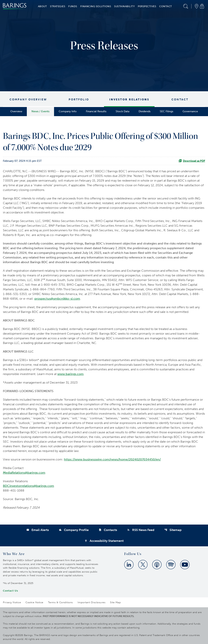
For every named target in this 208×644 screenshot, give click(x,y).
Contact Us (10, 591)
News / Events (40, 111)
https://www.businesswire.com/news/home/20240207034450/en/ (112, 459)
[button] (186, 6)
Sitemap (173, 530)
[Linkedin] (129, 565)
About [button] (42, 6)
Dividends (145, 111)
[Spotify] (171, 565)
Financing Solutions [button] (96, 6)
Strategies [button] (58, 6)
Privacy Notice (12, 602)
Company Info (68, 111)
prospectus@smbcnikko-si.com (57, 299)
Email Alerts (38, 530)
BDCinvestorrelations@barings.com (28, 486)
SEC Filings (166, 111)
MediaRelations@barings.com (24, 473)
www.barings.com (70, 374)
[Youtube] (185, 565)
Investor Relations (129, 100)
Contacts (108, 530)
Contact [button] (166, 6)
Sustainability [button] (124, 6)
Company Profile (74, 530)
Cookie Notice (34, 602)
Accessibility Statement (104, 541)
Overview (16, 111)
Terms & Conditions (60, 602)
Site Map (115, 602)
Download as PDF (192, 161)
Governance (190, 111)
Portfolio (79, 100)
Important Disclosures (92, 602)
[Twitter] (143, 565)
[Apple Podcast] (157, 565)
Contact (180, 100)
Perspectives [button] (147, 6)
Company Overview (28, 100)
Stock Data (122, 111)
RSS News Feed (141, 530)
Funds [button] (73, 6)
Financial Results (96, 111)
